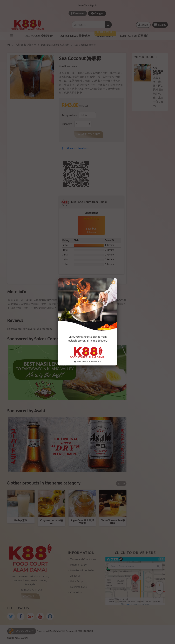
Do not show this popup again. (88, 362)
